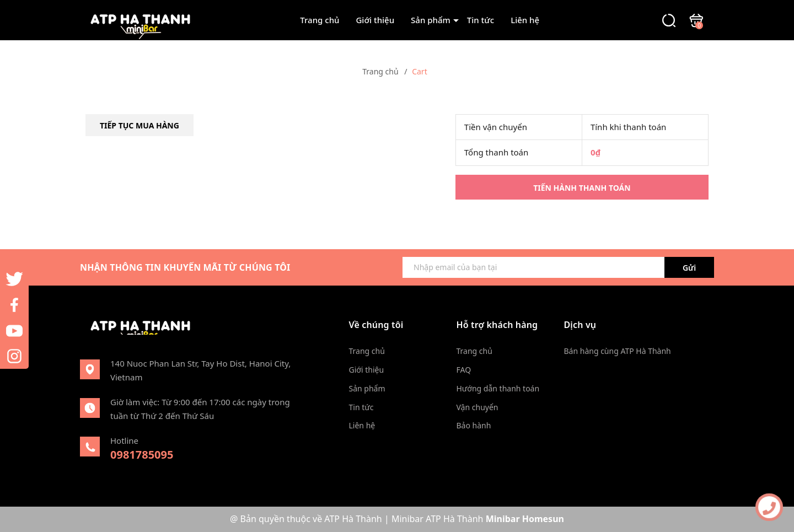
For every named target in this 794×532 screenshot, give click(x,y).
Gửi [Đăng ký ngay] (689, 268)
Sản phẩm (431, 20)
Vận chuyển (478, 407)
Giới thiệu (375, 20)
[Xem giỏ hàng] (696, 19)
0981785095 (142, 455)
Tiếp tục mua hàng (140, 125)
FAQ (464, 370)
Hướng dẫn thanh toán (498, 388)
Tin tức (481, 20)
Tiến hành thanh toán (582, 188)
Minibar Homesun (525, 519)
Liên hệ (525, 20)
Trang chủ (320, 20)
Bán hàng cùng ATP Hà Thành (618, 351)
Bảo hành (474, 425)
